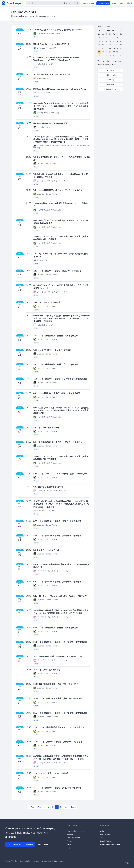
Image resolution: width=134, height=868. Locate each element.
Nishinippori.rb (40, 78)
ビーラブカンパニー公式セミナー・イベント (52, 181)
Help (102, 831)
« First (32, 807)
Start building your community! (20, 844)
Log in (123, 3)
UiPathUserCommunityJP (45, 48)
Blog (69, 848)
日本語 (130, 3)
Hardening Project (42, 127)
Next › (66, 807)
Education (110, 71)
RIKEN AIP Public (42, 93)
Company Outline (73, 838)
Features (70, 834)
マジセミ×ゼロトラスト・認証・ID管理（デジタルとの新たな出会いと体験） (61, 147)
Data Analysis (110, 89)
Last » (73, 807)
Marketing (110, 80)
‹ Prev (39, 807)
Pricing (70, 841)
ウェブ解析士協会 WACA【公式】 (48, 34)
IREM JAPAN (40, 260)
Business (110, 84)
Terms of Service (11, 861)
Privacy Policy (25, 861)
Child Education (110, 75)
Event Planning (106, 834)
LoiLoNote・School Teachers (46, 164)
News (69, 844)
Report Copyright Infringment (53, 861)
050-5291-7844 (88, 3)
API (102, 838)
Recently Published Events (110, 844)
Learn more (43, 844)
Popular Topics (106, 841)
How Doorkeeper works (76, 831)
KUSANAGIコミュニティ (44, 64)
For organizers (103, 3)
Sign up (115, 3)
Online (36, 37)
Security (36, 861)
